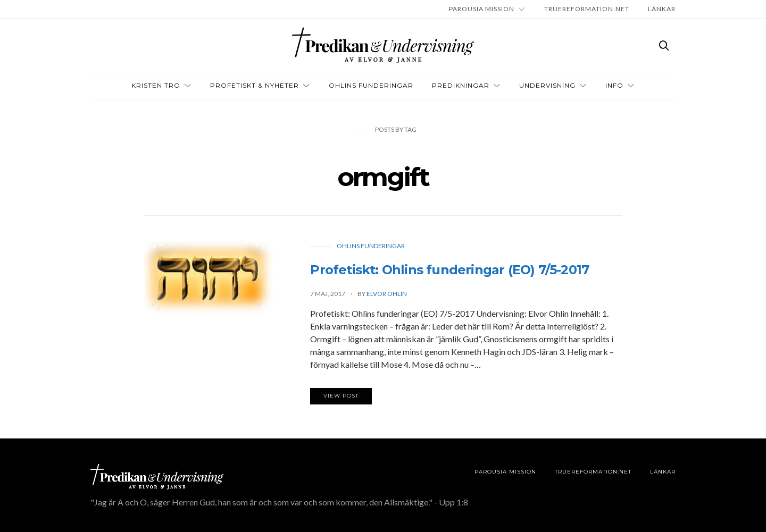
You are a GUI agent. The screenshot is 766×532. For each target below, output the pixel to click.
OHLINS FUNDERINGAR (371, 85)
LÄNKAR (662, 9)
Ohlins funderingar (371, 246)
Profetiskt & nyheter (255, 85)
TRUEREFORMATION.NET (587, 9)
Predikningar (461, 85)
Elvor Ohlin (387, 294)
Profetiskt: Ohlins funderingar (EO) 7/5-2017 (449, 270)
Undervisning (547, 85)
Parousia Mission (482, 9)
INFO (614, 85)
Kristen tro (156, 85)
